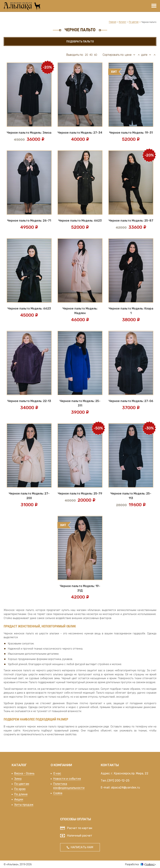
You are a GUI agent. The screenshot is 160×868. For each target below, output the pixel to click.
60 (96, 55)
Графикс (150, 864)
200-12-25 (122, 781)
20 (86, 55)
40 (91, 55)
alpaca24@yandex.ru (125, 787)
